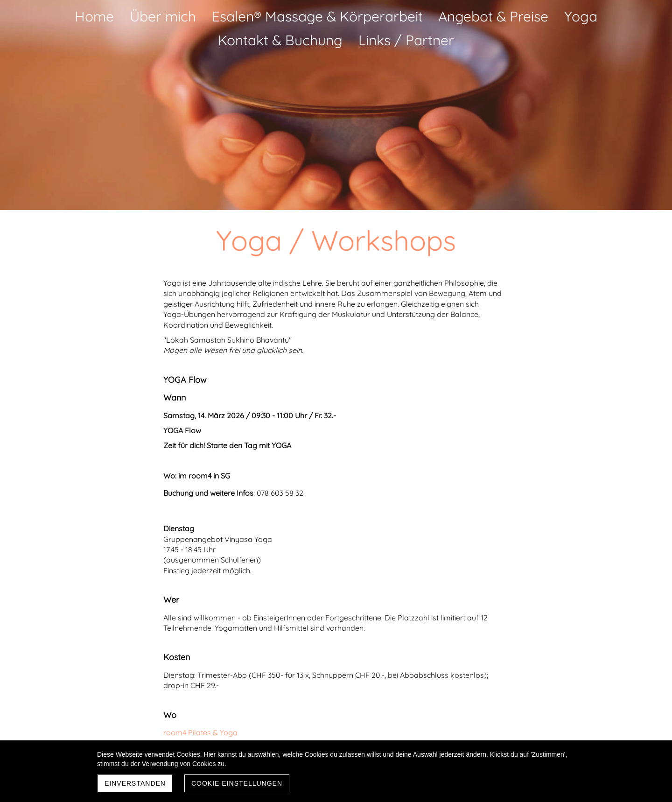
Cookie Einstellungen (237, 783)
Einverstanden (135, 783)
